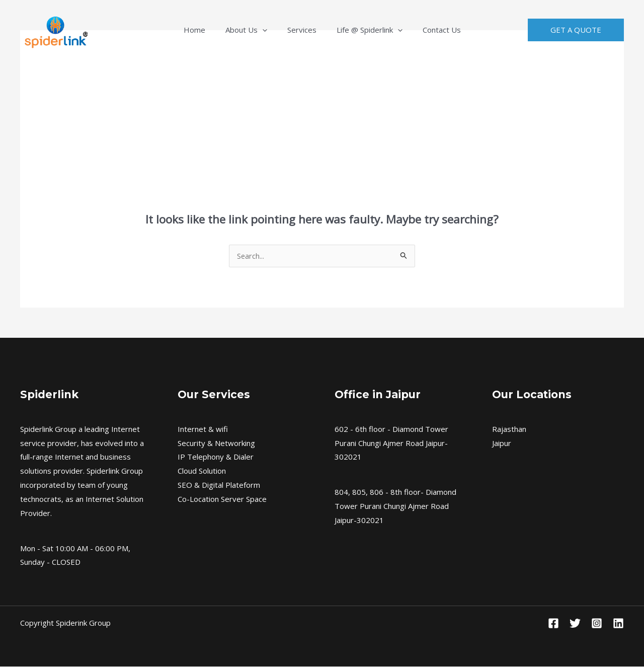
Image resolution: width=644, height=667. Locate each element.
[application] (272, 30)
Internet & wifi (203, 429)
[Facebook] (553, 624)
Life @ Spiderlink (359, 30)
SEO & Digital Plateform (219, 485)
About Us (256, 30)
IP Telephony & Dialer (216, 457)
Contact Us (422, 30)
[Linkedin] (618, 624)
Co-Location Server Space (222, 499)
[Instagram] (597, 624)
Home (215, 30)
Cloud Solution (202, 471)
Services (302, 30)
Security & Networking (216, 443)
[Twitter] (575, 624)
